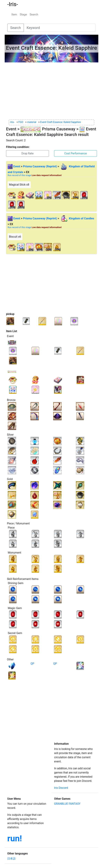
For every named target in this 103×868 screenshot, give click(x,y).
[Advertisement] (51, 91)
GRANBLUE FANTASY (67, 804)
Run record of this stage (35, 175)
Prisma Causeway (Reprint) (40, 166)
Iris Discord (61, 788)
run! (15, 838)
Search (34, 14)
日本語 (11, 859)
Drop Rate (27, 153)
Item (14, 14)
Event (17, 166)
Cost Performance (76, 153)
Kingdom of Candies (77, 218)
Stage (23, 14)
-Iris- (13, 4)
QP (32, 664)
